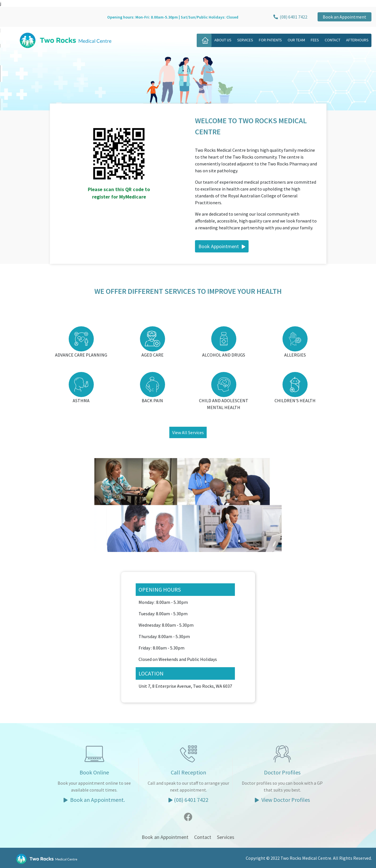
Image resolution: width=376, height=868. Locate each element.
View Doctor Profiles (282, 800)
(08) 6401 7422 (290, 17)
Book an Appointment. (94, 800)
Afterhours (357, 40)
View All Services (188, 432)
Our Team (296, 40)
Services (245, 40)
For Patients (270, 40)
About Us (223, 40)
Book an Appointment (345, 17)
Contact (333, 40)
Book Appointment (222, 246)
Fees (315, 40)
